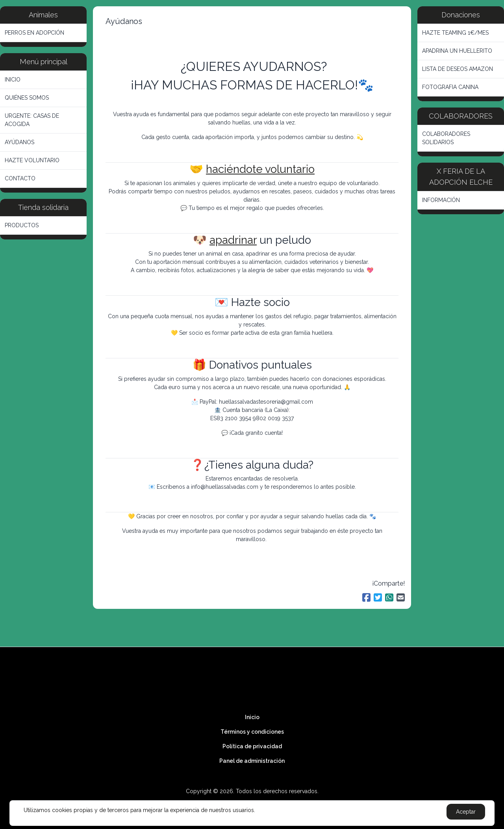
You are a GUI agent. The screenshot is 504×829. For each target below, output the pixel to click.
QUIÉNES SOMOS (27, 98)
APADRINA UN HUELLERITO (457, 51)
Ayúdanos (124, 21)
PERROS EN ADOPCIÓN (34, 33)
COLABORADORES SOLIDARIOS (446, 138)
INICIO (13, 80)
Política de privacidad (252, 746)
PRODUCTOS (22, 225)
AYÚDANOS (19, 142)
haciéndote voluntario (260, 169)
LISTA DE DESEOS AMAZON (458, 69)
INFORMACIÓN (441, 200)
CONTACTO (20, 178)
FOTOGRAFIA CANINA (450, 87)
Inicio (252, 717)
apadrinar (233, 240)
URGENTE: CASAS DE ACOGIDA (32, 120)
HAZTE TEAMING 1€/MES (455, 33)
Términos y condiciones (252, 732)
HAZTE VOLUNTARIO (32, 160)
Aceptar (466, 812)
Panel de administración (252, 761)
